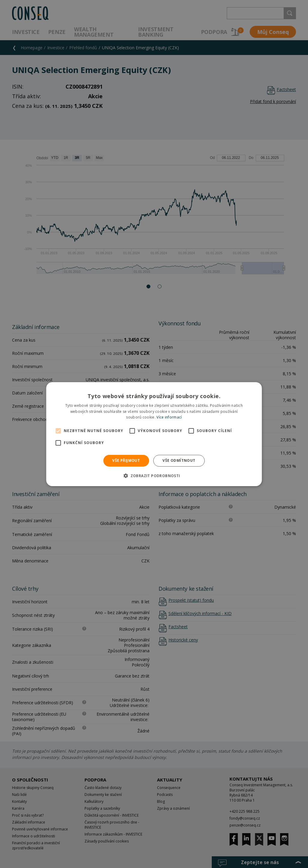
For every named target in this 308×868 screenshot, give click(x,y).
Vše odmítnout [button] (179, 460)
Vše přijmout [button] (126, 460)
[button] (154, 476)
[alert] (154, 434)
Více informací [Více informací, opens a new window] (169, 417)
